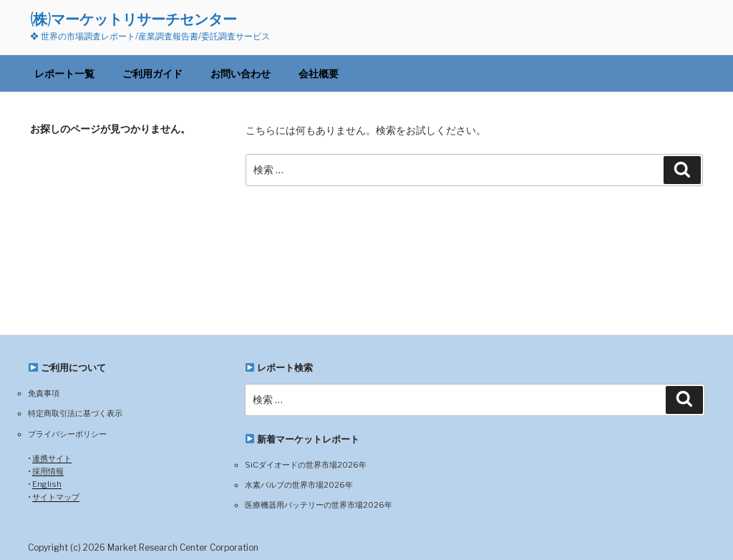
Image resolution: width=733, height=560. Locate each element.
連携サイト (52, 458)
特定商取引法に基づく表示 (75, 413)
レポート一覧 (64, 73)
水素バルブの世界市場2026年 (299, 485)
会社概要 (319, 73)
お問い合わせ (241, 73)
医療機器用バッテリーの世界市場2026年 (319, 505)
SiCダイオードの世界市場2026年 (306, 465)
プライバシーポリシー (67, 434)
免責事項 (44, 393)
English (47, 484)
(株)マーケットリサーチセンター (134, 19)
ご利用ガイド (152, 73)
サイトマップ (56, 497)
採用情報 (48, 471)
